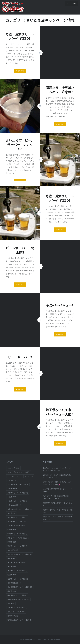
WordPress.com (55, 640)
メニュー (72, 4)
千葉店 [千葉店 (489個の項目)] (12, 497)
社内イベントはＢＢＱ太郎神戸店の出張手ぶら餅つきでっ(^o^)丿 (57, 518)
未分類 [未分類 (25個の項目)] (11, 538)
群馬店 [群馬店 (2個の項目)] (11, 603)
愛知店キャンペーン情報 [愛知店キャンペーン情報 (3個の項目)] (17, 534)
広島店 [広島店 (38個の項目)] (22, 521)
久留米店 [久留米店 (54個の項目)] (12, 480)
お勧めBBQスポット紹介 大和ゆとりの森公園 (58, 511)
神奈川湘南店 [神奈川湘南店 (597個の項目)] (14, 583)
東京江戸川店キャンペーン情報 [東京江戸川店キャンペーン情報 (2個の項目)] (20, 554)
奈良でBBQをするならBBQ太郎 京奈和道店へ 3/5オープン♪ (57, 476)
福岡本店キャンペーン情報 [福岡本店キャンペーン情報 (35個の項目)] (18, 599)
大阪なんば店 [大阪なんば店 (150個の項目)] (14, 505)
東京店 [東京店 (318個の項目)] (12, 542)
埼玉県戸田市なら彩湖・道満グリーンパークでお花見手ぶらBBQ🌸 (58, 483)
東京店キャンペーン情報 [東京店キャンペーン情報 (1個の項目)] (17, 546)
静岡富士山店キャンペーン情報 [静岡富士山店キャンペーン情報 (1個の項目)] (20, 620)
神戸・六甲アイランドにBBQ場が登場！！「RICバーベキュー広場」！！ (58, 497)
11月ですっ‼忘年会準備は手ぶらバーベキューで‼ (57, 490)
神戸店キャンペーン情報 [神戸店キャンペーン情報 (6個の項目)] (17, 595)
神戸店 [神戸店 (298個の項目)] (12, 591)
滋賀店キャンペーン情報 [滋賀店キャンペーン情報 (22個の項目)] (18, 579)
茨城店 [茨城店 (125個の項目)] (21, 612)
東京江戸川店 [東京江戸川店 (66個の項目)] (14, 550)
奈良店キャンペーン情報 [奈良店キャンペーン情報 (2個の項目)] (17, 517)
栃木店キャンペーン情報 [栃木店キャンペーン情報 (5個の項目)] (17, 562)
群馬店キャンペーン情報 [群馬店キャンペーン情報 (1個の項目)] (17, 608)
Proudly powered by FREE (28, 640)
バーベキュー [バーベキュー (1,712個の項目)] (15, 476)
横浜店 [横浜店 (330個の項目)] (12, 567)
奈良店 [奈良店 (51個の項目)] (11, 513)
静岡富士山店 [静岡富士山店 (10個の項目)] (14, 616)
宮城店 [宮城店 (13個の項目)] (11, 521)
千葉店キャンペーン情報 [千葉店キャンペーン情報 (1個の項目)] (17, 501)
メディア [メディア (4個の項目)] (29, 476)
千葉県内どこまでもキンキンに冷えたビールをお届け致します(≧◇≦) (58, 469)
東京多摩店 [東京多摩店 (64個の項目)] (23, 538)
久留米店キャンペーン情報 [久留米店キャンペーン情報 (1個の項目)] (18, 484)
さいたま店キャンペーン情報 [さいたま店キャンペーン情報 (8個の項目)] (19, 472)
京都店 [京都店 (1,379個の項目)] (12, 489)
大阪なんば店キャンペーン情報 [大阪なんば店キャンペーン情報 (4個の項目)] (20, 509)
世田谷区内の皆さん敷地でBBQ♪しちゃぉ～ (57, 504)
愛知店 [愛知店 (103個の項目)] (12, 530)
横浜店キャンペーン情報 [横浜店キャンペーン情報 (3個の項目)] (17, 571)
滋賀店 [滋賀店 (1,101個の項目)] (12, 575)
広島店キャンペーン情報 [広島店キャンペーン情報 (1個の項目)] (17, 525)
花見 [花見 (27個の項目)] (11, 612)
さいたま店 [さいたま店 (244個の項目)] (13, 468)
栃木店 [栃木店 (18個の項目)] (11, 558)
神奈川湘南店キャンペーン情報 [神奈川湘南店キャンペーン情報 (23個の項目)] (20, 587)
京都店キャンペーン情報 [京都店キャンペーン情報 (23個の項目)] (18, 493)
